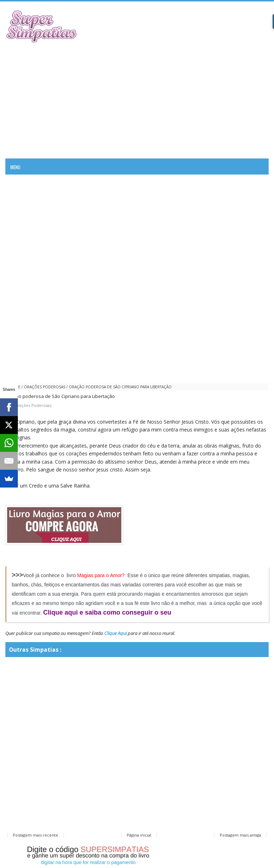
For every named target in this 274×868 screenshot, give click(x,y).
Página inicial (139, 835)
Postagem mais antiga (240, 835)
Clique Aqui (115, 633)
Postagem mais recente (35, 835)
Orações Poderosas (45, 387)
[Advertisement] (137, 100)
